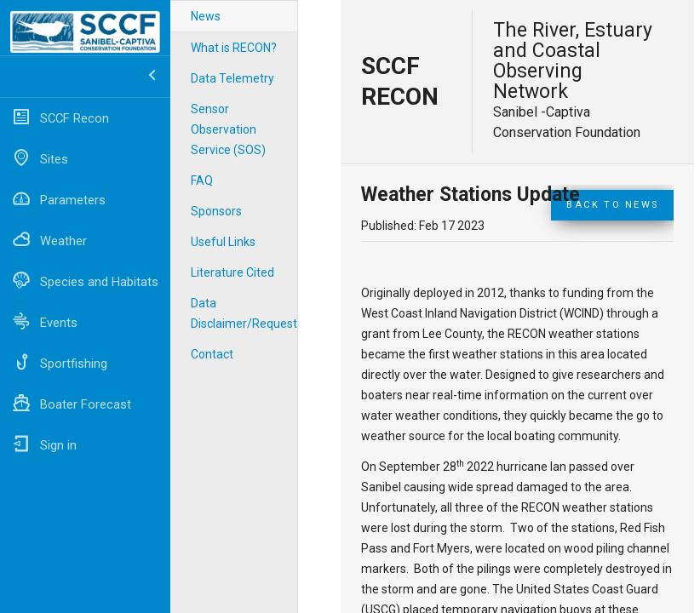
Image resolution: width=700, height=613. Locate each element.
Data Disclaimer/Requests (244, 313)
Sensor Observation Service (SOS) (228, 129)
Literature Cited (232, 272)
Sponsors (216, 211)
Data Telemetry (232, 78)
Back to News (612, 205)
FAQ (202, 180)
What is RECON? (234, 48)
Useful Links (223, 242)
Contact (212, 354)
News (206, 16)
